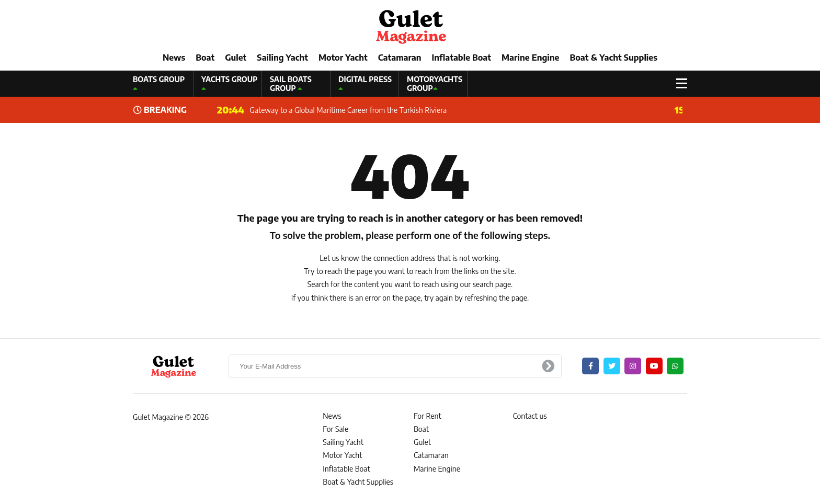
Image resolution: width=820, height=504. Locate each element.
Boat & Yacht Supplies (613, 58)
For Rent (428, 416)
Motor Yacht (343, 58)
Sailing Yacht (282, 58)
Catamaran (400, 58)
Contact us (530, 416)
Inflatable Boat (461, 58)
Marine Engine (530, 58)
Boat (205, 58)
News (174, 58)
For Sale (335, 429)
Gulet (236, 58)
